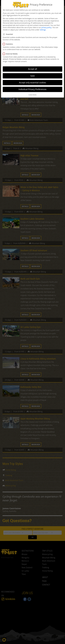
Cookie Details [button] (32, 94)
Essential (9, 34)
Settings (43, 29)
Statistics (9, 44)
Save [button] (32, 75)
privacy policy (46, 27)
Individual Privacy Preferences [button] (32, 89)
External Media (11, 53)
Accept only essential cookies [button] (32, 82)
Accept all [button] (32, 68)
